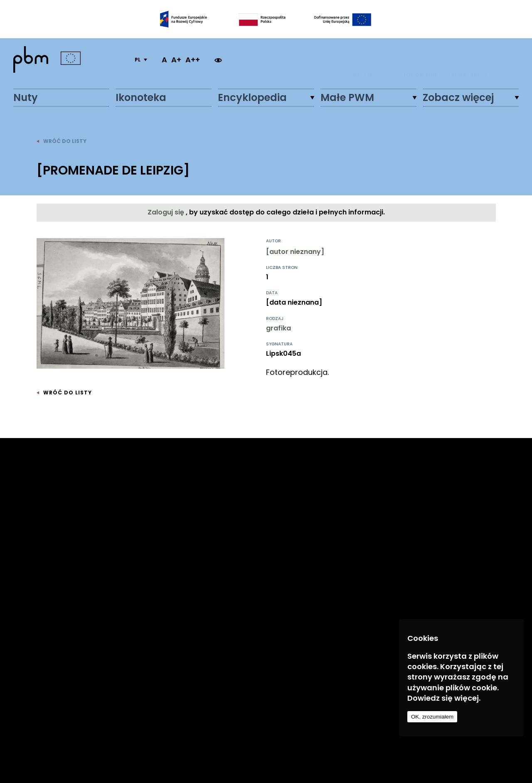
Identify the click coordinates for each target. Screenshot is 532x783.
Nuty (26, 98)
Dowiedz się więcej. (444, 698)
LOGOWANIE (420, 60)
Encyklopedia (252, 98)
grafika (278, 328)
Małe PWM (347, 98)
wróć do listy (62, 141)
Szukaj (361, 60)
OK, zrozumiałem (432, 717)
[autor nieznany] (295, 252)
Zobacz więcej (458, 98)
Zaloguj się (167, 212)
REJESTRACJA (469, 60)
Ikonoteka (141, 98)
